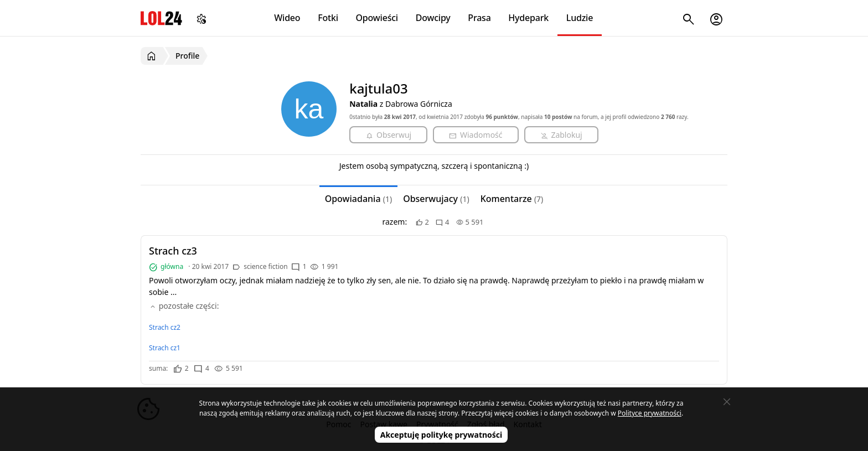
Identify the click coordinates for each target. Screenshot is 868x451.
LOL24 (161, 18)
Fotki (328, 18)
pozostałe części (183, 306)
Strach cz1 (165, 348)
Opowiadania (358, 199)
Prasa (479, 18)
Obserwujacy (436, 199)
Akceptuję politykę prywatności (441, 435)
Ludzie (580, 18)
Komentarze (512, 199)
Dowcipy (433, 18)
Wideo (287, 18)
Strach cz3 (173, 251)
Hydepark (528, 18)
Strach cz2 (165, 327)
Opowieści (377, 18)
